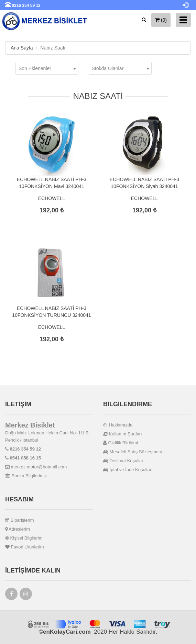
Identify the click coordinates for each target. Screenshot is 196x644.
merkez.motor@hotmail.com (36, 467)
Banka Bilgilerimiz (26, 476)
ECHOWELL (52, 198)
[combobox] (47, 68)
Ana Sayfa (22, 48)
